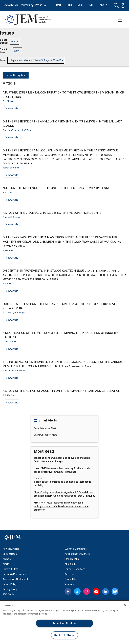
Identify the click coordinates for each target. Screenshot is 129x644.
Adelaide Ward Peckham (14, 371)
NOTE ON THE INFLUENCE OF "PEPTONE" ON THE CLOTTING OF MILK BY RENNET (57, 188)
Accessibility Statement (15, 579)
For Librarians (72, 559)
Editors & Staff (10, 569)
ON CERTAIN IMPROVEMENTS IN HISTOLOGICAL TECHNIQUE (64, 275)
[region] (64, 622)
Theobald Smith (10, 342)
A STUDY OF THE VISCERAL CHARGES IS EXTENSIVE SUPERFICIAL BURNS (52, 213)
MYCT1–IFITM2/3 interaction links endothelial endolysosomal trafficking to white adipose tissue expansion (61, 506)
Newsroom (70, 584)
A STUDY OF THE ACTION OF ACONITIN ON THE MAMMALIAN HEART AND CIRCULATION (62, 391)
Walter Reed (8, 250)
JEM (69, 5)
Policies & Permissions (15, 574)
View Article (10, 109)
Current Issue (10, 554)
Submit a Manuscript (76, 549)
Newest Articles (11, 549)
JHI (91, 5)
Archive (7, 559)
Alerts (6, 564)
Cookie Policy (10, 584)
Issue (3, 60)
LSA (101, 5)
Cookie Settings (64, 635)
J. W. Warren (27, 130)
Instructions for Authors (77, 554)
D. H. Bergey (20, 313)
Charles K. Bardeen (12, 217)
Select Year (4, 51)
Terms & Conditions (75, 569)
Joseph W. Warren (11, 168)
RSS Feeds (8, 594)
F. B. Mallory (8, 284)
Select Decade (4, 41)
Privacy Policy (10, 589)
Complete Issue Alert (45, 428)
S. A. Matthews (10, 395)
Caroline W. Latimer (12, 130)
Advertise (70, 574)
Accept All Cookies (65, 623)
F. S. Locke (7, 193)
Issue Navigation (16, 75)
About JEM (70, 564)
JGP (80, 5)
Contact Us (70, 579)
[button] (116, 5)
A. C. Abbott (8, 313)
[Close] (125, 605)
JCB (58, 5)
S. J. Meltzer (8, 101)
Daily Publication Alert (45, 435)
